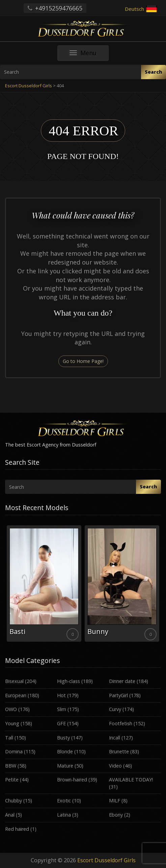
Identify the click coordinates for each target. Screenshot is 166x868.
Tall (9, 738)
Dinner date (122, 681)
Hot (61, 695)
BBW (11, 766)
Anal (10, 815)
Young (12, 723)
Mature (65, 766)
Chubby (13, 801)
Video (115, 766)
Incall (115, 738)
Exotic (64, 801)
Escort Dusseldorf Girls (106, 860)
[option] (44, 584)
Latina (64, 815)
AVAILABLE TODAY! (131, 780)
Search (154, 72)
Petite (12, 780)
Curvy (115, 709)
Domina (14, 751)
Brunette (119, 751)
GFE (61, 723)
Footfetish (121, 723)
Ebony (116, 815)
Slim (62, 709)
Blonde (65, 751)
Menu (89, 55)
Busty (63, 738)
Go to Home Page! (83, 361)
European (16, 695)
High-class (68, 681)
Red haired (17, 829)
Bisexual (14, 681)
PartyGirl (118, 695)
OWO (11, 709)
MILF (115, 801)
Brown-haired (72, 780)
